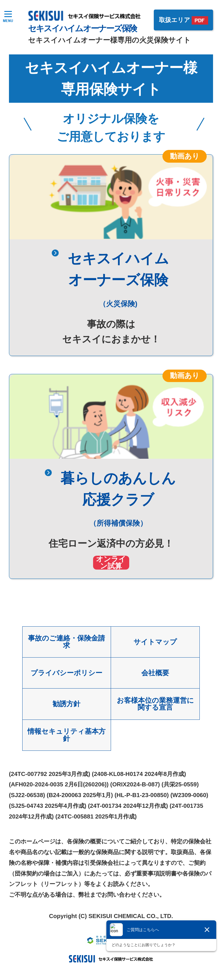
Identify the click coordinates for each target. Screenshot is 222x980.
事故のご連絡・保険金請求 (66, 642)
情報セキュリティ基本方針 (66, 735)
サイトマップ (155, 642)
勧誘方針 (66, 704)
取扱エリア (175, 21)
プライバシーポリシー (66, 673)
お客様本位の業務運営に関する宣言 (155, 704)
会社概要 (155, 673)
